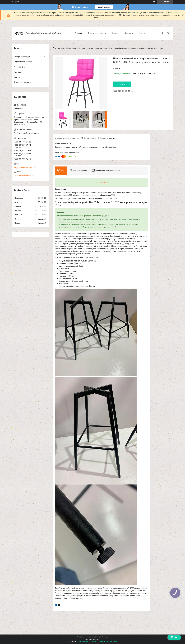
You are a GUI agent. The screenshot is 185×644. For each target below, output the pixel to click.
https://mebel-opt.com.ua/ (25, 168)
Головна (78, 33)
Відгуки (17, 77)
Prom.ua (105, 637)
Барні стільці (107, 48)
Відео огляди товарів (23, 62)
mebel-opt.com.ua (101, 182)
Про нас (116, 33)
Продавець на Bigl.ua (93, 639)
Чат (174, 637)
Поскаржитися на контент (87, 642)
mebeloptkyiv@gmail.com (25, 175)
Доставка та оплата (23, 82)
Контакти (129, 33)
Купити (122, 84)
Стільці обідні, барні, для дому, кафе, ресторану (79, 48)
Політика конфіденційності (107, 642)
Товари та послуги (96, 33)
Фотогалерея (20, 67)
